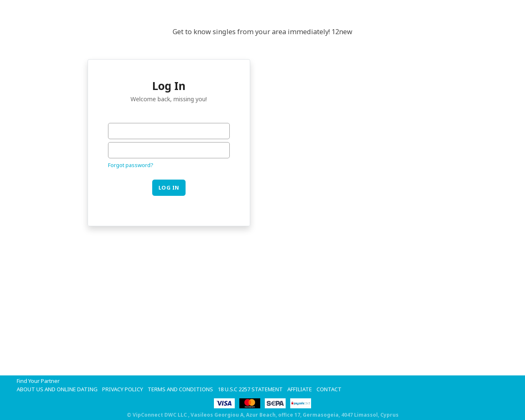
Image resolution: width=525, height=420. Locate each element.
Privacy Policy (123, 389)
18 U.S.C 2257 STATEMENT (250, 389)
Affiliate (300, 389)
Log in (169, 187)
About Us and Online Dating (57, 389)
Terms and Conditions (180, 389)
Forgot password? (131, 165)
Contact (329, 389)
